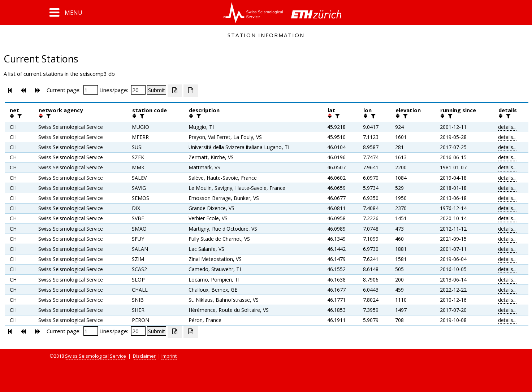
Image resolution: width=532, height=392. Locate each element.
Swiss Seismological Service (96, 356)
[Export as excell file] (175, 91)
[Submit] (157, 90)
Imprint (169, 356)
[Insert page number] (91, 90)
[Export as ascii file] (191, 91)
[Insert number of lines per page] (138, 90)
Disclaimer (144, 356)
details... (507, 127)
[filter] (19, 116)
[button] (66, 13)
